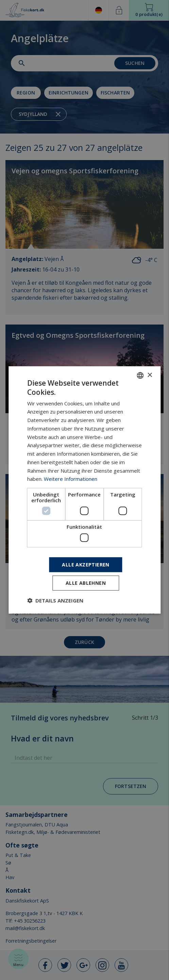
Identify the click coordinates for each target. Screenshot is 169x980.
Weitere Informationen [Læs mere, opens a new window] (71, 479)
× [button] (149, 375)
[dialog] (84, 490)
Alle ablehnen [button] (86, 583)
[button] (55, 600)
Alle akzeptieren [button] (86, 564)
